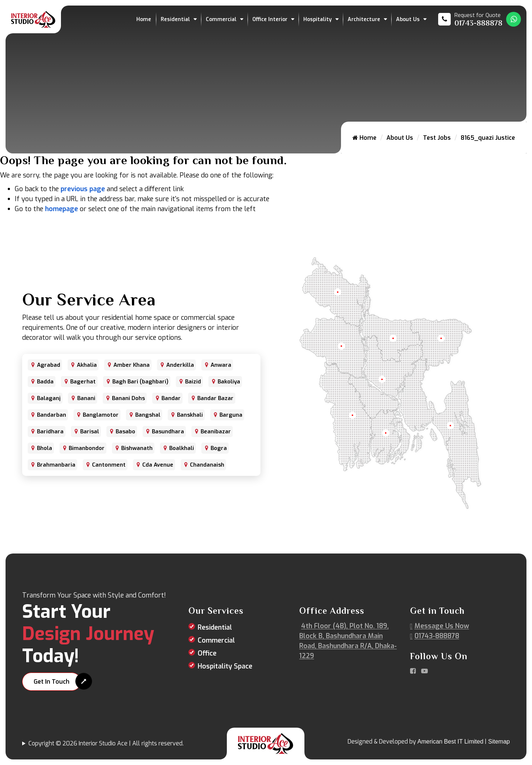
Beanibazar (216, 431)
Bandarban (52, 415)
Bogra (219, 448)
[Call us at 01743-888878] (470, 19)
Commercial (221, 19)
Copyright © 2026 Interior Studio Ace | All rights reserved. (106, 743)
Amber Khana (132, 365)
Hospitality (318, 19)
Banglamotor (101, 415)
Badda (45, 382)
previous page (83, 189)
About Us (408, 19)
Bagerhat (83, 382)
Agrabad (49, 365)
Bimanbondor (87, 448)
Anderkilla (180, 365)
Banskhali (190, 415)
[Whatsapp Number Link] (514, 19)
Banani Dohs (128, 398)
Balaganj (49, 398)
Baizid (193, 382)
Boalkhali (182, 448)
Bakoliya (229, 382)
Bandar (171, 398)
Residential (175, 19)
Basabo (125, 431)
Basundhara (168, 431)
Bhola (45, 448)
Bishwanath (137, 448)
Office (207, 653)
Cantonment (109, 465)
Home (144, 19)
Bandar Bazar (215, 398)
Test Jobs (437, 138)
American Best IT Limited (450, 742)
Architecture (364, 19)
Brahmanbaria (56, 465)
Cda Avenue (158, 465)
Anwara (221, 365)
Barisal (90, 431)
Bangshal (148, 415)
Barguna (231, 415)
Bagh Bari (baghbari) (140, 382)
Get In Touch (52, 682)
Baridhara (50, 431)
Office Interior (270, 19)
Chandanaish (207, 465)
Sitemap (499, 742)
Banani (86, 398)
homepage (62, 209)
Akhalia (87, 365)
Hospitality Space (225, 666)
